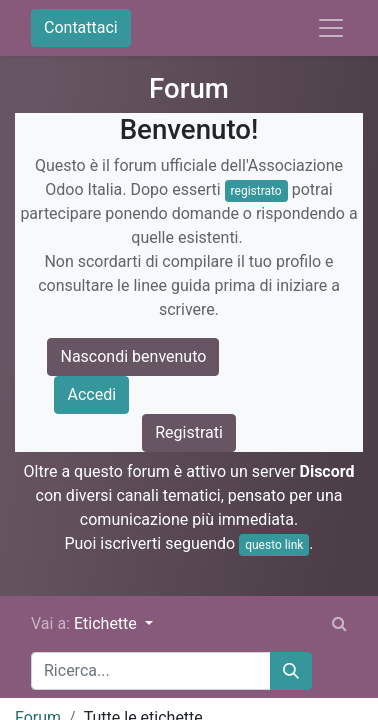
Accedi (91, 394)
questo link (274, 545)
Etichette (107, 623)
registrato (256, 191)
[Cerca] (291, 671)
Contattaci (81, 27)
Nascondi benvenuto (133, 356)
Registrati (189, 432)
